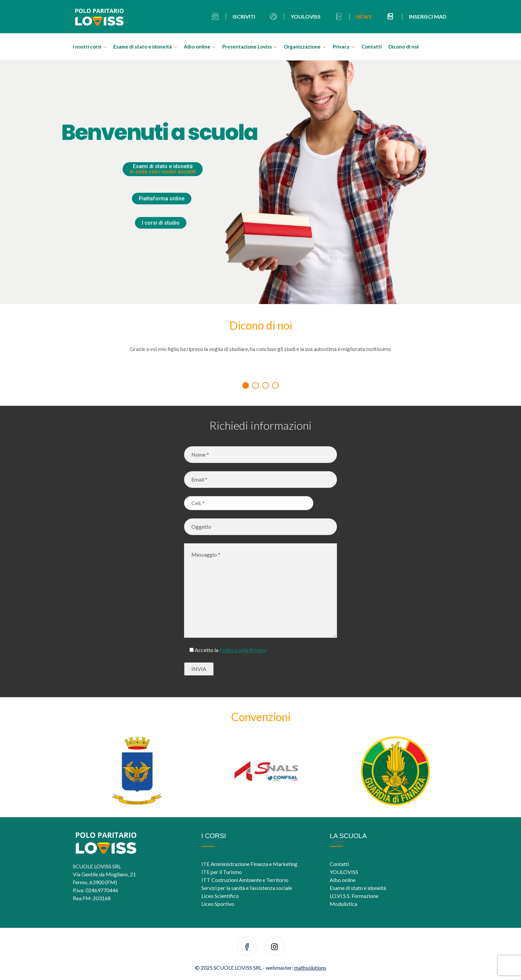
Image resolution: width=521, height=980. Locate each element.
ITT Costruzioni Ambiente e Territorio (245, 880)
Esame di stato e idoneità (143, 47)
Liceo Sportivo (218, 904)
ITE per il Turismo (222, 872)
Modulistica (343, 904)
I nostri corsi (87, 47)
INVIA (199, 669)
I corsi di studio (161, 223)
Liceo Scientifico (220, 896)
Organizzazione (302, 47)
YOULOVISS (344, 872)
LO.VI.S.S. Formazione (354, 896)
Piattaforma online (162, 199)
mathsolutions (310, 968)
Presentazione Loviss (247, 47)
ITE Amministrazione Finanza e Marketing (249, 864)
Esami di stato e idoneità (163, 169)
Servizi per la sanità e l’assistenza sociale (247, 888)
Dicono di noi (404, 47)
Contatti (372, 47)
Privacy (341, 47)
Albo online (197, 47)
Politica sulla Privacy (243, 650)
